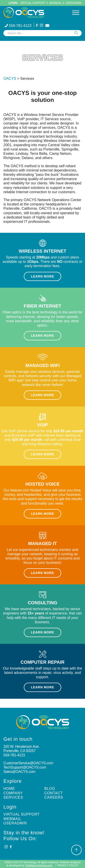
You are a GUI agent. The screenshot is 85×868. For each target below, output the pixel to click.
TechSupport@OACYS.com (25, 767)
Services (13, 797)
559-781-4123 (18, 26)
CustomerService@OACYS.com (28, 763)
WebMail (55, 3)
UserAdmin (73, 3)
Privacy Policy (68, 866)
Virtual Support (33, 3)
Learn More (42, 276)
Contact (54, 793)
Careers (54, 797)
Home (9, 789)
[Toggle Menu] (76, 13)
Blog (50, 789)
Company (13, 793)
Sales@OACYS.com (19, 772)
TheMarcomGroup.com (39, 866)
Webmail (12, 819)
